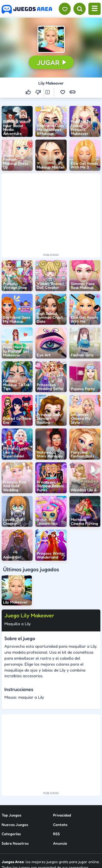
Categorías (11, 834)
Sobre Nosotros (15, 843)
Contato (60, 825)
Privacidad (62, 815)
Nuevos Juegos (15, 825)
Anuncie (60, 843)
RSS (56, 834)
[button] (51, 39)
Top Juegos (11, 815)
